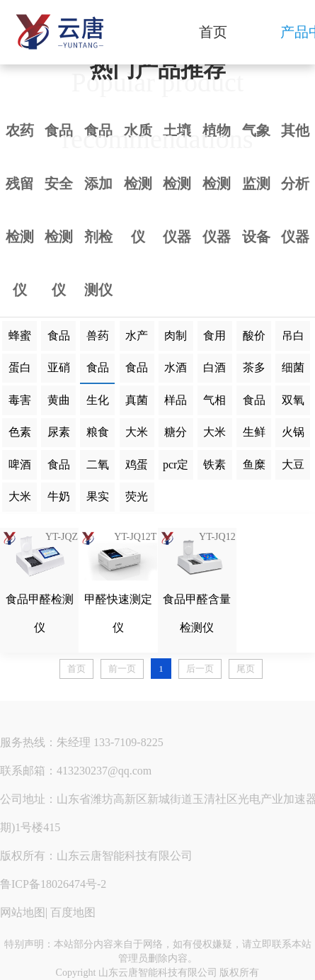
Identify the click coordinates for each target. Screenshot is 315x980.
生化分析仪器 (98, 405)
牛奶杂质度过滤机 (59, 502)
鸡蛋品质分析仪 (137, 470)
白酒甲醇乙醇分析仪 (214, 373)
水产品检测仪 (137, 341)
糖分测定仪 (176, 437)
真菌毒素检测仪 (137, 405)
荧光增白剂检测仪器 (137, 502)
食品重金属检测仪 (59, 341)
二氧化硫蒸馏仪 (98, 470)
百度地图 (73, 912)
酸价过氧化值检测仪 (254, 341)
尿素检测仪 (59, 437)
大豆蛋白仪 (293, 470)
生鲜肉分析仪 (254, 437)
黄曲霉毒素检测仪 (59, 405)
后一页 (200, 669)
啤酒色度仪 (20, 470)
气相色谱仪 (214, 405)
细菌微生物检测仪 (293, 373)
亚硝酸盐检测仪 (59, 373)
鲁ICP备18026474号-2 (53, 884)
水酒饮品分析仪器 (176, 373)
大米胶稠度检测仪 (20, 502)
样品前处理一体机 (176, 405)
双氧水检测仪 (293, 405)
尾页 (246, 669)
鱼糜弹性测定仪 (254, 470)
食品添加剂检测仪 (254, 405)
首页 (213, 32)
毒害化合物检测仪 (20, 405)
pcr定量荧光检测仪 (176, 470)
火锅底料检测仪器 (293, 437)
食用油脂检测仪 (214, 341)
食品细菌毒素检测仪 (59, 470)
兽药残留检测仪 (98, 341)
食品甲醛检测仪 (98, 373)
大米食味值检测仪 (137, 437)
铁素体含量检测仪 (214, 470)
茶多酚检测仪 (254, 373)
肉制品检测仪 (176, 341)
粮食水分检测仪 (98, 437)
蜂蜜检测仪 (20, 341)
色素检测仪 (20, 437)
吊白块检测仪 (293, 341)
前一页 (122, 669)
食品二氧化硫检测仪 (137, 373)
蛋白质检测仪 (20, 373)
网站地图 (23, 912)
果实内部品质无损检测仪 (98, 502)
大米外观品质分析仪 (214, 437)
